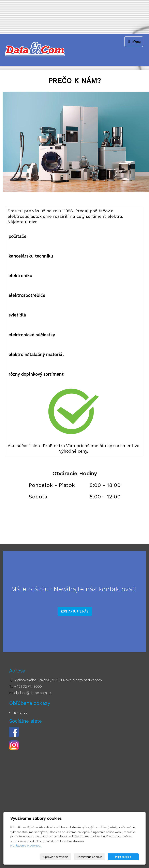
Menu (134, 41)
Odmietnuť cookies (90, 857)
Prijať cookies (123, 857)
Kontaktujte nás (75, 611)
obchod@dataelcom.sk (33, 693)
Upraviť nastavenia (56, 857)
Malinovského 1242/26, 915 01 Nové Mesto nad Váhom (58, 680)
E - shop (21, 712)
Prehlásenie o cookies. (26, 846)
